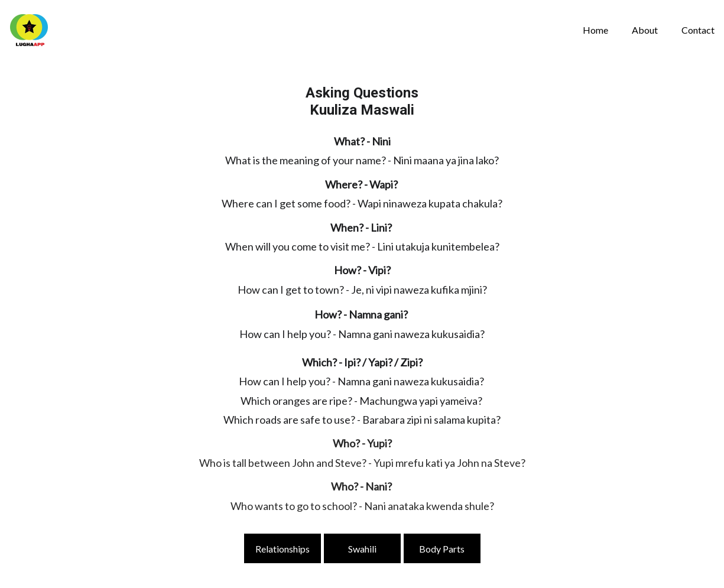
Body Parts (442, 549)
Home (595, 30)
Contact (698, 30)
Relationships (283, 549)
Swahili (362, 549)
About (645, 30)
